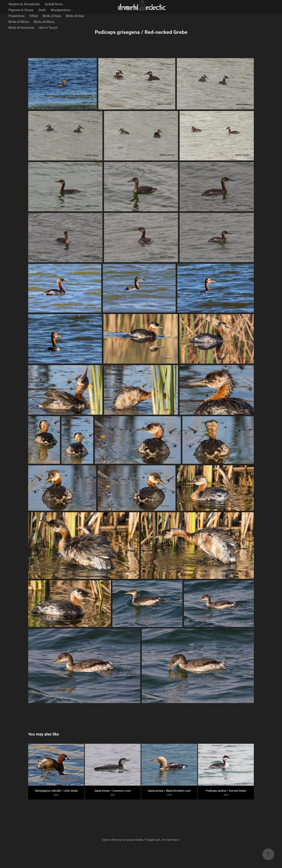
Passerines (16, 16)
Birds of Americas (21, 27)
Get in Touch (48, 27)
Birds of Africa (19, 22)
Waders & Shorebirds (24, 4)
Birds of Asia (52, 16)
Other (34, 16)
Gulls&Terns (54, 4)
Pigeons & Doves (21, 10)
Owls (42, 10)
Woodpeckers (61, 10)
